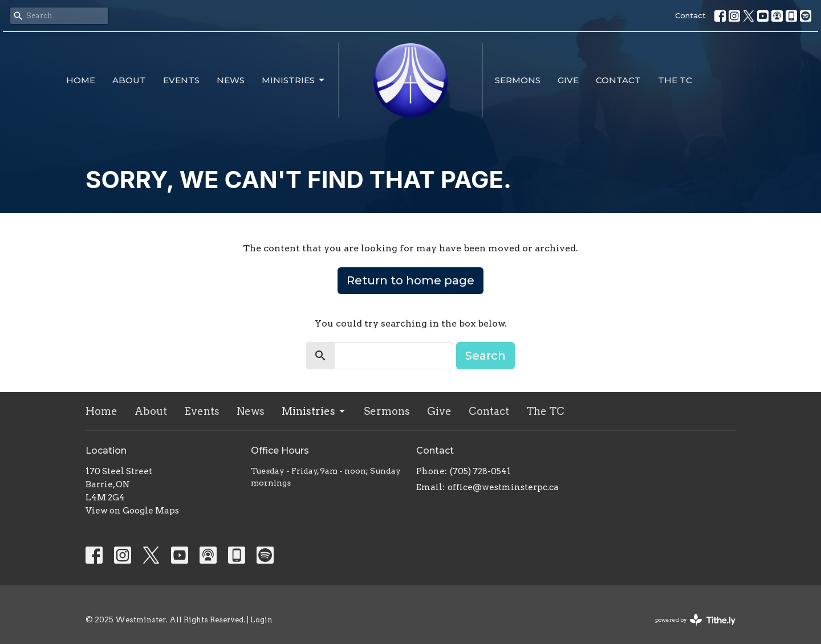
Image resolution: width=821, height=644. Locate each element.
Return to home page (410, 280)
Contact (690, 15)
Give (568, 80)
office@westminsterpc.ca (503, 487)
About (129, 80)
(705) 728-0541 (480, 471)
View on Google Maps (132, 511)
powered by (695, 620)
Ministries (294, 80)
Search (485, 356)
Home (81, 80)
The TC (675, 80)
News (231, 80)
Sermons (518, 80)
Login (261, 620)
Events (181, 80)
